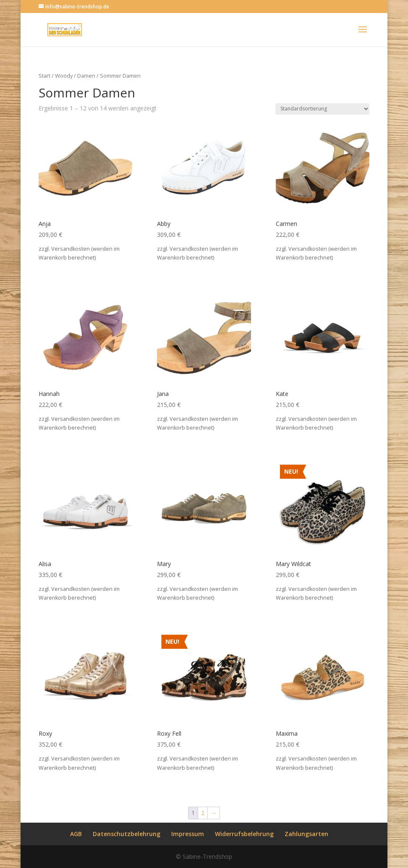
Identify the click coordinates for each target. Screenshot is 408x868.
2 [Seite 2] (203, 813)
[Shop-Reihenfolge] (322, 109)
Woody (64, 76)
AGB (76, 834)
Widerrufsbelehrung (244, 834)
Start (44, 76)
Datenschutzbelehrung (127, 834)
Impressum (188, 834)
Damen (86, 76)
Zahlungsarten (306, 834)
